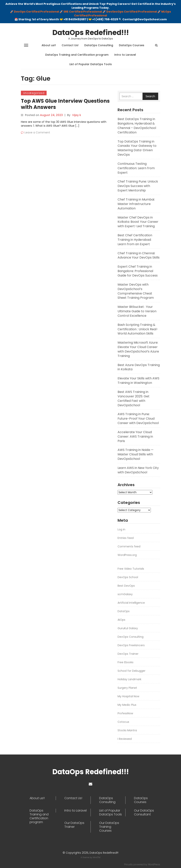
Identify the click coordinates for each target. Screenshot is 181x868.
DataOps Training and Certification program (77, 55)
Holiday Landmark (129, 679)
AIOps (121, 620)
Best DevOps (126, 586)
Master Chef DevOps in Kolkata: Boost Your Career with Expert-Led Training (138, 222)
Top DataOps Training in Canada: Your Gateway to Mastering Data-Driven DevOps (137, 148)
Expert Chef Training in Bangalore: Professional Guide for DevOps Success (138, 271)
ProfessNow (125, 713)
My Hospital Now (128, 696)
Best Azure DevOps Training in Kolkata (139, 367)
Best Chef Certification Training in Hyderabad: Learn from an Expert (135, 240)
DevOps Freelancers (131, 645)
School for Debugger (131, 671)
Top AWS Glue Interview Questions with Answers (65, 104)
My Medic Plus (127, 705)
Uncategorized (34, 93)
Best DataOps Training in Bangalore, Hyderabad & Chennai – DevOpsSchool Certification (137, 126)
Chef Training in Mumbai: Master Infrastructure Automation (136, 204)
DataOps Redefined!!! (91, 33)
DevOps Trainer (128, 654)
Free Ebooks (126, 662)
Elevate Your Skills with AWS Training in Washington (138, 381)
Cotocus (123, 722)
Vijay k (77, 115)
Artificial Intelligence (131, 603)
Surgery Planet (127, 688)
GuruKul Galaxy (128, 628)
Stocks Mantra (127, 730)
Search (150, 96)
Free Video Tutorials (131, 569)
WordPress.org (127, 555)
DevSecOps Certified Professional (132, 12)
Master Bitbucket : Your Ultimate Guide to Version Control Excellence (137, 311)
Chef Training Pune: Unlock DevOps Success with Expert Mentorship (138, 186)
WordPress (154, 864)
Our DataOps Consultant (144, 813)
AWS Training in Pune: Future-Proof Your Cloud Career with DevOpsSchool (138, 419)
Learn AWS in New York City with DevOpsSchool (138, 470)
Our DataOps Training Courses (109, 827)
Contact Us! (70, 45)
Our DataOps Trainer (74, 825)
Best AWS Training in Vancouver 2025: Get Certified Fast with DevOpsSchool (134, 399)
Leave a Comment (37, 132)
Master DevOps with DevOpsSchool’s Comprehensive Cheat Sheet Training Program (136, 291)
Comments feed (129, 546)
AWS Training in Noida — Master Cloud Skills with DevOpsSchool (136, 454)
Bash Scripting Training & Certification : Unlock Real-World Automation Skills (138, 329)
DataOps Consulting (99, 45)
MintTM (97, 857)
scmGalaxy (125, 594)
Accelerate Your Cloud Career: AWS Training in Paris (135, 437)
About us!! (49, 45)
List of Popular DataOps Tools (91, 64)
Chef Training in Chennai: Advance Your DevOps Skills (139, 255)
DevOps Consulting (131, 637)
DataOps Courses (132, 45)
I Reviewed (125, 739)
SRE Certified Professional (83, 12)
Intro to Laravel (125, 55)
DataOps (124, 611)
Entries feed (126, 538)
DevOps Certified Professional (36, 12)
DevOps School (128, 577)
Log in (121, 529)
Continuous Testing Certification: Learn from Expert (136, 168)
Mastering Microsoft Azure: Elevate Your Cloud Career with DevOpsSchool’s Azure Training (138, 349)
